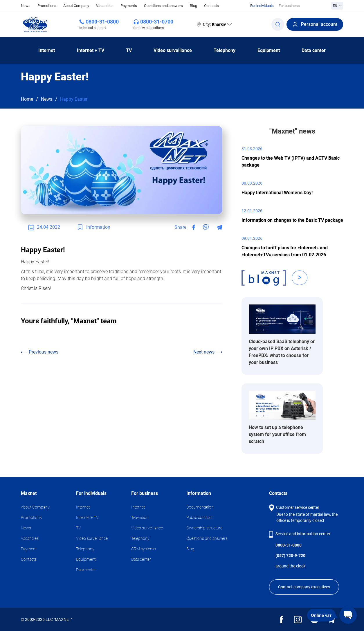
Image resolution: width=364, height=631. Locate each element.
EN (337, 6)
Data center (314, 50)
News (26, 5)
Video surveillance (173, 50)
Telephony (225, 50)
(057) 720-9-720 (290, 556)
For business (289, 6)
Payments (129, 6)
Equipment (269, 50)
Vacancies (105, 6)
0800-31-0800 (102, 22)
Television (140, 518)
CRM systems (144, 549)
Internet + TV (91, 50)
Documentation (200, 507)
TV (129, 50)
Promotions (47, 6)
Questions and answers (163, 6)
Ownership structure (204, 528)
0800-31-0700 (157, 22)
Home (27, 99)
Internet (47, 50)
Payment (29, 549)
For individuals (262, 6)
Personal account (315, 24)
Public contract (199, 518)
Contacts (211, 6)
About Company (76, 6)
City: (214, 24)
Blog (193, 6)
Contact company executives (304, 587)
